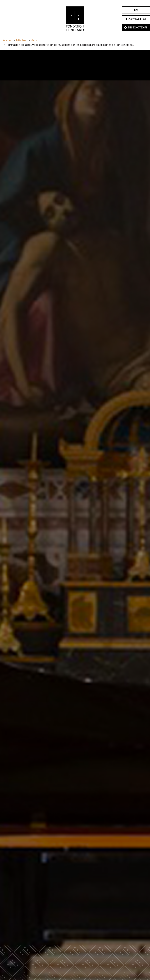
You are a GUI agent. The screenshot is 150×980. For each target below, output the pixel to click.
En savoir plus (75, 954)
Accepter (89, 966)
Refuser (60, 966)
